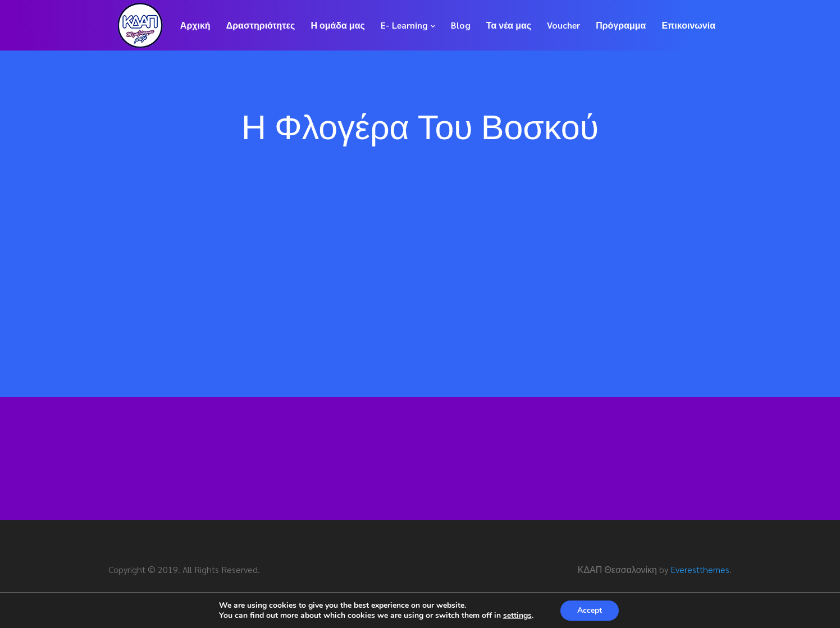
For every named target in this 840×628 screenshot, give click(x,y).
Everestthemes (700, 569)
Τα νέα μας (509, 25)
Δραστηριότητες (261, 25)
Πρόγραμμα (621, 25)
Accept (590, 610)
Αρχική (195, 25)
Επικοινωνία (688, 25)
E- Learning (404, 25)
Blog (461, 25)
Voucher (563, 25)
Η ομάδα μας (337, 25)
